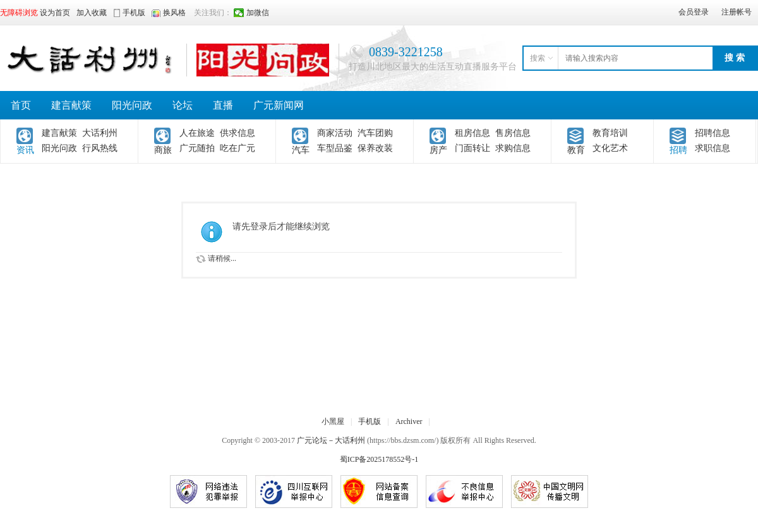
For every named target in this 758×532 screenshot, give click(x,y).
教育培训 (610, 133)
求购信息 (513, 148)
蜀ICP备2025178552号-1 (379, 459)
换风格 (174, 13)
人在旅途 (197, 133)
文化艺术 (610, 148)
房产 (438, 150)
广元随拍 (197, 148)
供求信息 (238, 133)
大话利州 (100, 133)
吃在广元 (238, 148)
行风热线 (100, 148)
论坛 (183, 105)
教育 (576, 150)
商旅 (163, 150)
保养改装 (375, 148)
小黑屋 (333, 421)
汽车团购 (375, 133)
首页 (21, 105)
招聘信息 (713, 133)
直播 (223, 105)
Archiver (409, 421)
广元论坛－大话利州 (331, 440)
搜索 (538, 58)
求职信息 (713, 148)
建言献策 (71, 105)
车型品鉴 (335, 148)
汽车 (301, 150)
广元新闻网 (279, 105)
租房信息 (472, 133)
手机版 (370, 421)
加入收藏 (92, 13)
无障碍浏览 (19, 13)
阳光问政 (132, 105)
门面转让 (472, 148)
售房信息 (513, 133)
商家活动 (335, 133)
